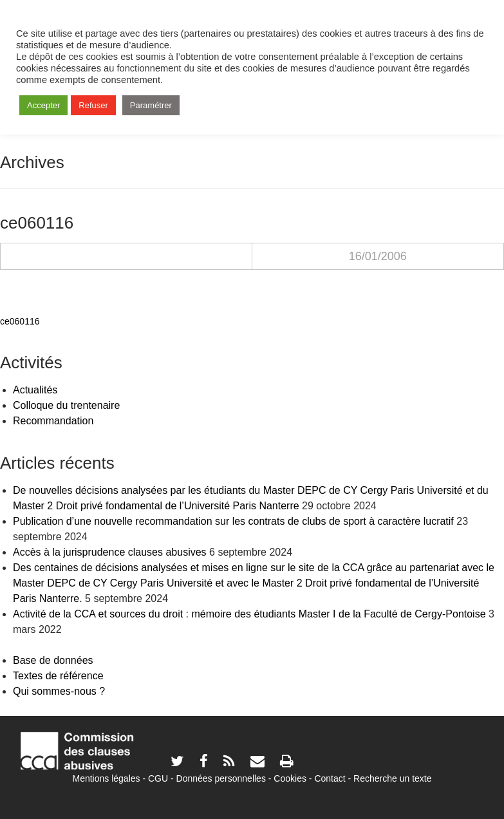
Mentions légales (106, 778)
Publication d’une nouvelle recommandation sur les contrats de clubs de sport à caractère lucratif (233, 521)
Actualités (35, 390)
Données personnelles (221, 778)
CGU (158, 778)
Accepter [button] (43, 105)
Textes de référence (58, 676)
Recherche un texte (392, 778)
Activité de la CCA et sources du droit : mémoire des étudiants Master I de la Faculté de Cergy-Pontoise (249, 614)
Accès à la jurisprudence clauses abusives (110, 552)
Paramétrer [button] (151, 105)
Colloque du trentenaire (66, 405)
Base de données (53, 660)
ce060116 (20, 321)
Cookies (290, 778)
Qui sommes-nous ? (59, 691)
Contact (330, 778)
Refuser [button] (93, 105)
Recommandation (53, 421)
